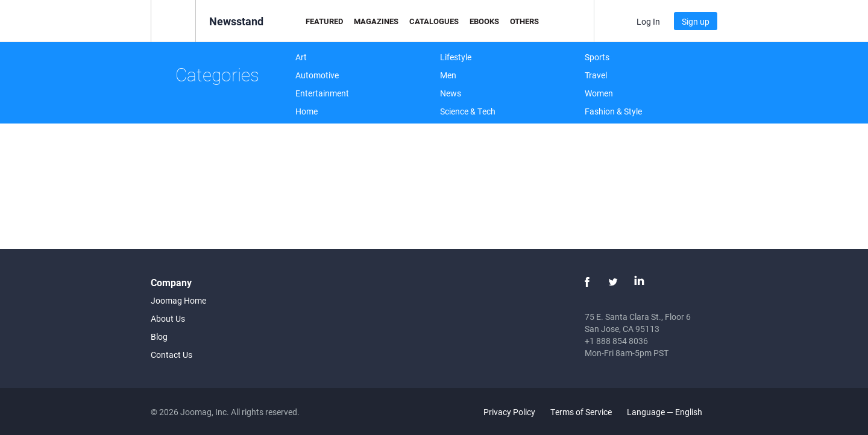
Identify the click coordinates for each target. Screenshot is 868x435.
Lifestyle (456, 57)
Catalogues (434, 21)
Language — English (671, 412)
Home (307, 111)
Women (599, 93)
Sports (597, 57)
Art (301, 57)
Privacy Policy (509, 412)
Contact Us (171, 355)
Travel (596, 75)
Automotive (317, 75)
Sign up (696, 21)
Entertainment (322, 93)
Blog (159, 336)
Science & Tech (468, 111)
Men (448, 75)
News (451, 93)
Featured (324, 21)
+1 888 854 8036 (616, 341)
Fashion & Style (613, 111)
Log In (648, 21)
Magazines (376, 21)
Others (524, 21)
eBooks (484, 21)
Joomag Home (178, 300)
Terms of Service (581, 412)
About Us (168, 318)
